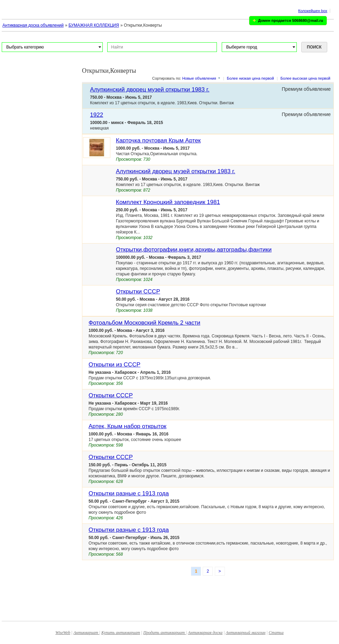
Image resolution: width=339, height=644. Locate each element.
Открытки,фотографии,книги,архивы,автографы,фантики (194, 250)
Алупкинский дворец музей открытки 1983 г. (150, 90)
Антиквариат (86, 633)
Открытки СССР (138, 292)
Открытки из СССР (114, 365)
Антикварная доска (205, 633)
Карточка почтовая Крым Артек (158, 140)
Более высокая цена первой (305, 78)
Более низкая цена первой (250, 78)
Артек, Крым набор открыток (127, 426)
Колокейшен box (313, 11)
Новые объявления (199, 78)
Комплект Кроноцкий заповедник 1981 (168, 202)
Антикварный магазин (246, 633)
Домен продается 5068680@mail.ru (291, 20)
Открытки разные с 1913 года (129, 493)
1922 (97, 115)
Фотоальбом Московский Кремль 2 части (144, 323)
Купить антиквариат (121, 633)
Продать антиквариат (164, 633)
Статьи (276, 633)
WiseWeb (63, 633)
